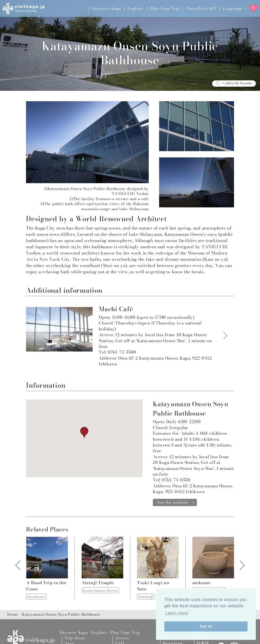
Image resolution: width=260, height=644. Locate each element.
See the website (173, 502)
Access (122, 638)
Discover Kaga (107, 8)
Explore (135, 8)
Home (13, 615)
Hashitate (36, 597)
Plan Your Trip (165, 8)
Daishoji (146, 597)
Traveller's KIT (201, 8)
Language (233, 8)
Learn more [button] (177, 613)
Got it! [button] (206, 626)
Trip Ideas (75, 638)
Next (239, 568)
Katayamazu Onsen (100, 590)
